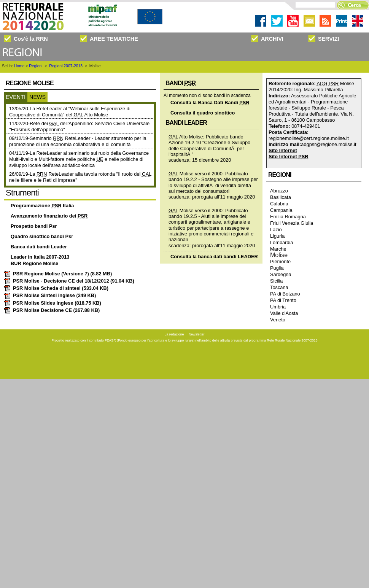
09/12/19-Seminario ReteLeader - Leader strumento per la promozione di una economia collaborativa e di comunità (78, 141)
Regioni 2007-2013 (66, 66)
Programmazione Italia (42, 206)
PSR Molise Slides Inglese (52, 303)
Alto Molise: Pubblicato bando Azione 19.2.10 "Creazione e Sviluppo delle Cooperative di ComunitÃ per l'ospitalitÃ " (209, 145)
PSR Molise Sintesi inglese (50, 295)
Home (19, 66)
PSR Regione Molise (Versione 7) (58, 274)
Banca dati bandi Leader (39, 247)
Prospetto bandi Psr (34, 226)
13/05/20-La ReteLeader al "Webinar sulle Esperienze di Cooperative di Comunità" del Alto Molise (70, 112)
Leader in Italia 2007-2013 (40, 257)
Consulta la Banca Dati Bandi (210, 103)
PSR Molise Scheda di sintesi (56, 288)
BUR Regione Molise (34, 263)
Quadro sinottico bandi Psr (42, 236)
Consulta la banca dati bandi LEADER (214, 257)
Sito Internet (283, 150)
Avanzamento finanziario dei (49, 216)
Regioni (36, 66)
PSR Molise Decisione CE (52, 310)
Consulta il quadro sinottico (203, 113)
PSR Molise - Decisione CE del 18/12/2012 (69, 281)
